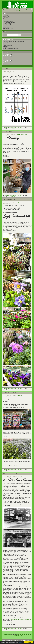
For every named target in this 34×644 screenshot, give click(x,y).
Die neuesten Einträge (9, 39)
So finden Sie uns (7, 20)
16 (17, 634)
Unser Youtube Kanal (8, 25)
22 (12, 60)
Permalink (13, 129)
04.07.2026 (8, 64)
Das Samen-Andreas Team (9, 22)
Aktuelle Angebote (25, 9)
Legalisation (6, 43)
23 (31, 634)
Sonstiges (17, 10)
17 (19, 634)
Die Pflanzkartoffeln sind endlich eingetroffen (14, 42)
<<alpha (5, 634)
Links (5, 13)
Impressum (6, 26)
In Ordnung (29, 641)
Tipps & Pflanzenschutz (9, 9)
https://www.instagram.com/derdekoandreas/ (21, 619)
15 (15, 634)
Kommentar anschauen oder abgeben (13, 128)
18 (21, 634)
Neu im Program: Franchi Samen (11, 49)
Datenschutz (6, 27)
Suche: (5, 32)
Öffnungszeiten (7, 18)
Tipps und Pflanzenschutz (22, 134)
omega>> (19, 635)
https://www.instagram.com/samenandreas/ (13, 622)
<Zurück (9, 634)
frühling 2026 (6, 46)
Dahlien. (5, 47)
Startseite (5, 15)
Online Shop (6, 19)
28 (10, 61)
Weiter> (15, 635)
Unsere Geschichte (8, 24)
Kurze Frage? (6, 17)
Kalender (6, 52)
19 (23, 634)
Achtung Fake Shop (8, 45)
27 (9, 61)
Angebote (19, 202)
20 (25, 634)
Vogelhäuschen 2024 (8, 28)
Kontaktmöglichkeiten (8, 21)
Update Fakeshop (7, 44)
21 (27, 634)
